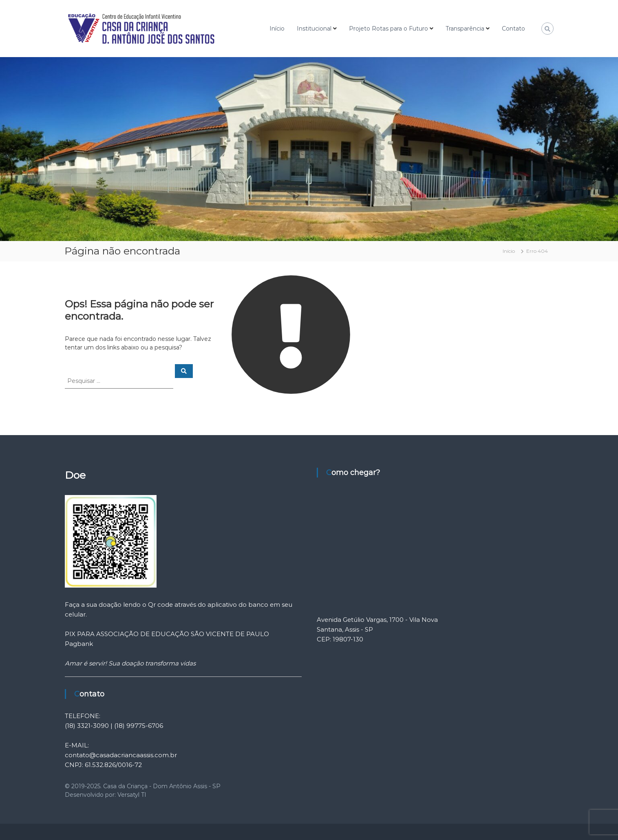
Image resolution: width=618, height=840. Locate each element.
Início (277, 29)
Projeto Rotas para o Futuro (388, 29)
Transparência (465, 29)
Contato (513, 29)
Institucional (314, 29)
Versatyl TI (132, 795)
